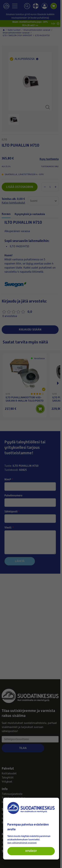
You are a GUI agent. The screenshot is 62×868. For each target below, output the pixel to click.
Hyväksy (31, 851)
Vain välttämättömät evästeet (22, 843)
